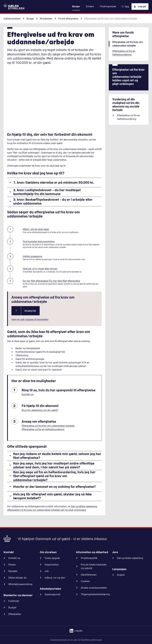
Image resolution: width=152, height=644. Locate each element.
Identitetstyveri (89, 575)
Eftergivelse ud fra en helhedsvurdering (43, 429)
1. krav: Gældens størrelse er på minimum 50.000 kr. (54, 182)
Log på (139, 7)
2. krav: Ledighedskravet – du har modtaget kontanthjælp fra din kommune (47, 192)
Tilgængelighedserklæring (95, 594)
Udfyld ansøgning (32, 256)
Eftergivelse (15, 614)
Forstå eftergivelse (68, 19)
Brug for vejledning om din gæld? (40, 410)
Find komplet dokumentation (39, 242)
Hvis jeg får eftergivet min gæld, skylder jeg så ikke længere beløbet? (52, 496)
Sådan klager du (18, 578)
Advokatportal (52, 594)
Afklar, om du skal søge (36, 229)
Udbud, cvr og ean (55, 578)
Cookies (85, 581)
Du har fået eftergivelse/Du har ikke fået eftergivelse (51, 281)
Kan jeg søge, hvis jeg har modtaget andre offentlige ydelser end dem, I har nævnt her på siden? (54, 465)
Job (47, 571)
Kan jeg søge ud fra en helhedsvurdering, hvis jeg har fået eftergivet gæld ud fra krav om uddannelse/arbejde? (54, 476)
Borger (30, 19)
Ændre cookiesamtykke (94, 588)
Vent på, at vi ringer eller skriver (40, 269)
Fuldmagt (14, 601)
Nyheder (13, 571)
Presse (12, 565)
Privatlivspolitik (89, 558)
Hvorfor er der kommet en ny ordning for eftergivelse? (54, 487)
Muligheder (46, 19)
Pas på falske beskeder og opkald (94, 566)
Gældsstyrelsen (12, 19)
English (121, 575)
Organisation (52, 565)
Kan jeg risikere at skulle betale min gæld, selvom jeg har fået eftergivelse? (57, 456)
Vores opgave (52, 558)
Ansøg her (30, 311)
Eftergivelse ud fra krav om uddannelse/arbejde (48, 426)
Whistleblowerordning (20, 584)
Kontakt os (28, 394)
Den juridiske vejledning (130, 558)
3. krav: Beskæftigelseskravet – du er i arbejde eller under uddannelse (53, 201)
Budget (12, 607)
